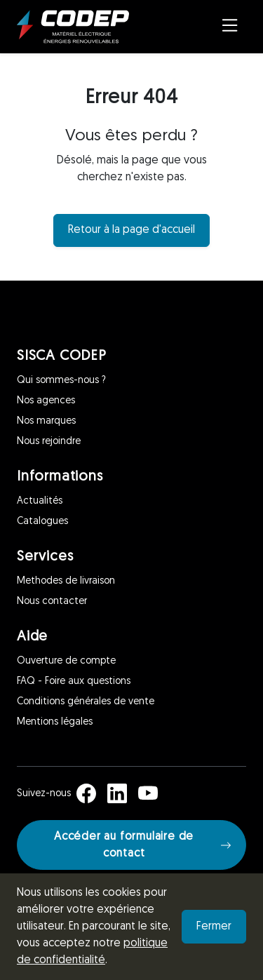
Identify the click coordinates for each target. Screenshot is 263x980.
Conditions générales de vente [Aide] (86, 702)
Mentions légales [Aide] (55, 722)
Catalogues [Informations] (42, 522)
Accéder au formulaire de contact (143, 845)
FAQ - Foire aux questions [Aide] (74, 682)
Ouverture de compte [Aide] (66, 661)
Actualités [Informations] (40, 501)
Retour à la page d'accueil (131, 230)
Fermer (214, 927)
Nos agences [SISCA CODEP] (46, 401)
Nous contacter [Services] (52, 602)
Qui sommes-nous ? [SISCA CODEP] (61, 381)
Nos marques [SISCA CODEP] (46, 421)
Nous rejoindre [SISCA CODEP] (49, 442)
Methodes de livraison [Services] (66, 581)
